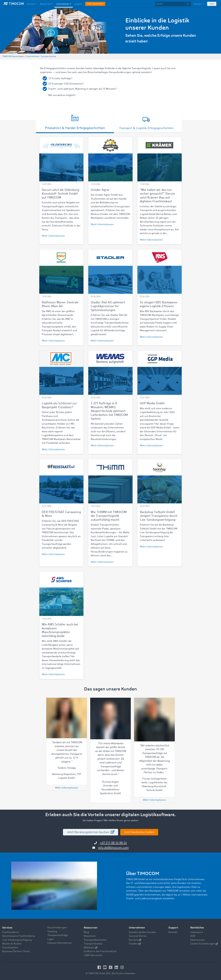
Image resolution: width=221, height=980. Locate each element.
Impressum (197, 932)
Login (212, 4)
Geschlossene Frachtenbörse (19, 936)
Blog (86, 932)
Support (173, 928)
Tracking (52, 932)
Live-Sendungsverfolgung (17, 940)
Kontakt (173, 932)
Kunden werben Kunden (143, 932)
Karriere (135, 940)
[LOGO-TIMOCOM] (14, 4)
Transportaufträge (58, 935)
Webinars (91, 948)
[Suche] (170, 4)
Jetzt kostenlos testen (139, 832)
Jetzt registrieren (95, 4)
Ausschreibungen (57, 928)
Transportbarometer (95, 940)
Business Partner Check (16, 951)
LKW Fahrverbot (93, 955)
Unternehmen (137, 928)
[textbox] (173, 4)
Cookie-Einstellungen (204, 944)
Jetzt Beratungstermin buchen (88, 832)
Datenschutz (197, 940)
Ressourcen (91, 928)
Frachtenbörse (11, 932)
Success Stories (138, 936)
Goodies (135, 944)
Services (7, 928)
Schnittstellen (10, 948)
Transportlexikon (93, 944)
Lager (51, 939)
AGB (193, 936)
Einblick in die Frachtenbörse (100, 951)
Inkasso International (59, 943)
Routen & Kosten (12, 944)
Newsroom (90, 936)
